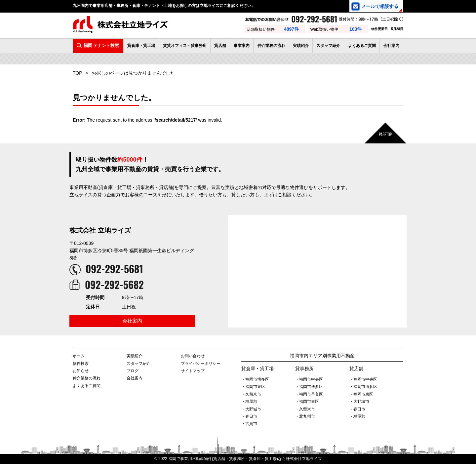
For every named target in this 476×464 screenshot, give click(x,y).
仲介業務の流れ (271, 46)
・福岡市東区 (253, 387)
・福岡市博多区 (255, 379)
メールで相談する (380, 6)
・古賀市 (249, 424)
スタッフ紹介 (328, 46)
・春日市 (249, 416)
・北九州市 (305, 416)
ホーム (79, 356)
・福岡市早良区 (309, 394)
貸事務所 (304, 368)
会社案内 (391, 46)
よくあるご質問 (362, 46)
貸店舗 (220, 46)
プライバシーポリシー (201, 364)
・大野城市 (251, 409)
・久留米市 (251, 394)
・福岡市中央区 (309, 379)
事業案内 (242, 46)
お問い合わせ (193, 356)
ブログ (133, 371)
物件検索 (81, 364)
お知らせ (81, 371)
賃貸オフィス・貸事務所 (185, 46)
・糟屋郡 (249, 402)
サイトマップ (193, 371)
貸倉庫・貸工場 (141, 46)
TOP (78, 73)
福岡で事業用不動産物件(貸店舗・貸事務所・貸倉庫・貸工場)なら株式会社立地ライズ (245, 459)
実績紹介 (301, 46)
